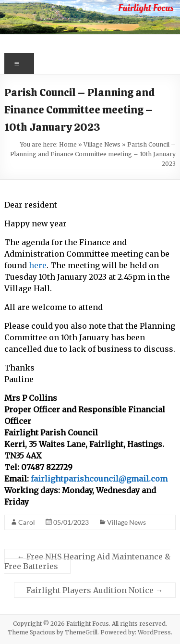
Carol (27, 522)
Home (68, 144)
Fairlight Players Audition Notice (95, 590)
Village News (102, 144)
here (38, 265)
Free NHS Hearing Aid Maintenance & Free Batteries (87, 561)
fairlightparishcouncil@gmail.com (99, 479)
